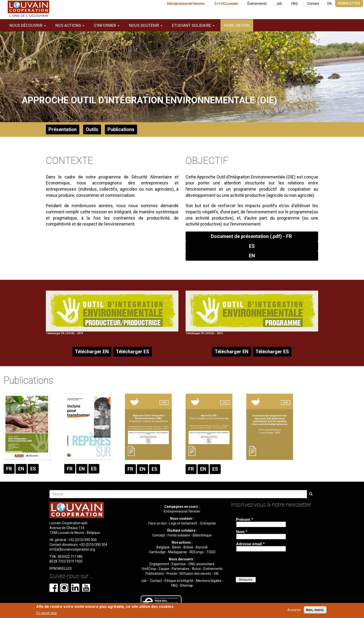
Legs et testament (184, 523)
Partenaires (181, 569)
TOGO (211, 552)
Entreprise (208, 523)
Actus (196, 569)
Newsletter (349, 3)
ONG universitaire (201, 564)
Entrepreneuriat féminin (186, 4)
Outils (92, 129)
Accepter (294, 610)
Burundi (202, 547)
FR (9, 469)
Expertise (179, 564)
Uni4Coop (149, 569)
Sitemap (187, 585)
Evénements (213, 569)
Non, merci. (315, 610)
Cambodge (157, 552)
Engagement (159, 564)
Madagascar (178, 552)
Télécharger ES (133, 352)
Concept (159, 535)
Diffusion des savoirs (195, 574)
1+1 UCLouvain (226, 4)
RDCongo (197, 552)
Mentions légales (209, 581)
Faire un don (237, 25)
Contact (313, 4)
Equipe (164, 569)
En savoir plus (47, 613)
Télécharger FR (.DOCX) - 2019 (112, 313)
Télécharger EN (92, 352)
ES (252, 246)
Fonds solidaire (179, 535)
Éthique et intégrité (179, 581)
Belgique (163, 547)
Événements (257, 4)
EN (329, 4)
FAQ (294, 4)
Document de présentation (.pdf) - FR (252, 236)
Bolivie (188, 547)
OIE (216, 574)
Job (279, 4)
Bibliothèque (202, 535)
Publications (121, 129)
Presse (172, 574)
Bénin (177, 547)
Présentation (63, 129)
